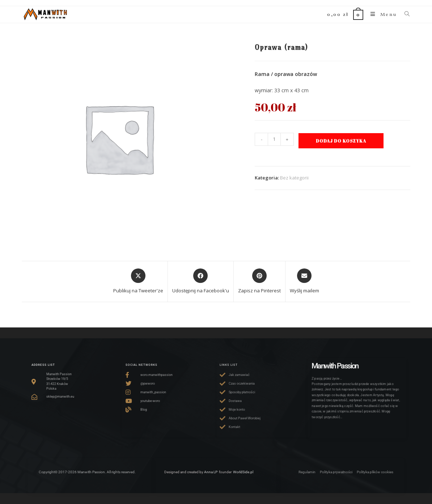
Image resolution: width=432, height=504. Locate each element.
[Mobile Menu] (382, 14)
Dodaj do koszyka (341, 141)
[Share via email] (304, 281)
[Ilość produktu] (274, 139)
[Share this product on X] (138, 281)
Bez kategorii (294, 178)
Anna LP (211, 472)
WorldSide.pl (243, 472)
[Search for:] (405, 14)
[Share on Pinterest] (259, 281)
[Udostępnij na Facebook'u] (201, 281)
